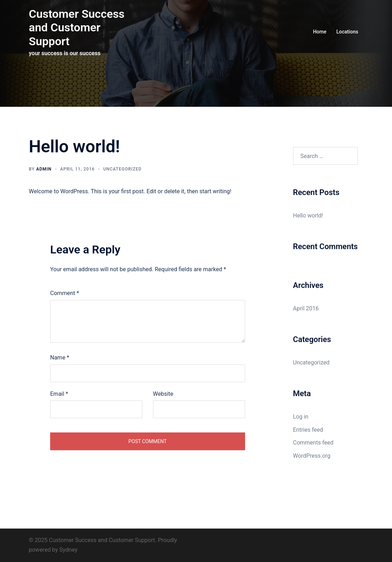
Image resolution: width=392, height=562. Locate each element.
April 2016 (306, 308)
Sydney (68, 550)
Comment (65, 293)
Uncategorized (122, 169)
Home (320, 32)
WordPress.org (312, 456)
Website (163, 394)
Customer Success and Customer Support (77, 28)
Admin (44, 169)
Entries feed (308, 430)
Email (59, 394)
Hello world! (308, 216)
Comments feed (313, 443)
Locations (347, 32)
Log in (301, 417)
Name (60, 358)
